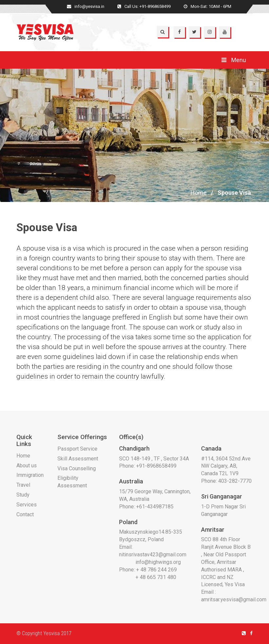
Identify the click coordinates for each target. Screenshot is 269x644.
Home (199, 193)
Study (23, 495)
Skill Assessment (78, 459)
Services (27, 505)
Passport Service (77, 449)
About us (27, 466)
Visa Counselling (77, 468)
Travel (23, 485)
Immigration (30, 475)
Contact (25, 514)
